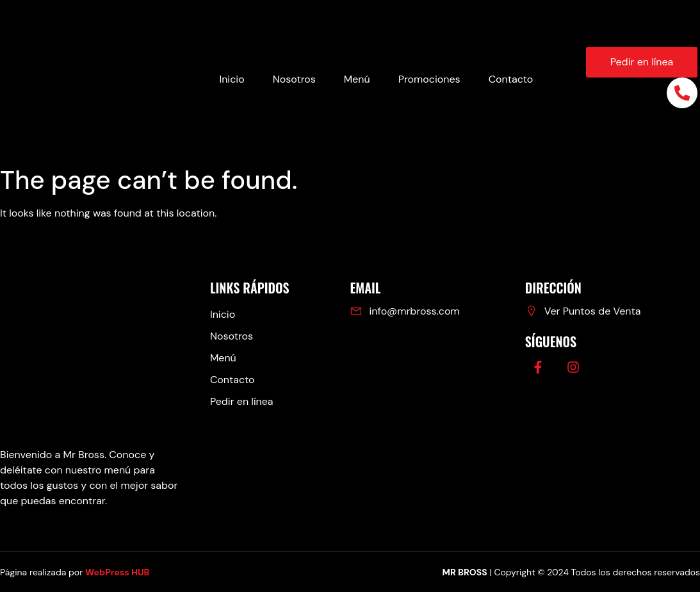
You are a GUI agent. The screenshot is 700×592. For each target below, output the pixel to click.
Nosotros (294, 79)
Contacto (511, 79)
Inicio (232, 79)
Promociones (429, 79)
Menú (357, 79)
